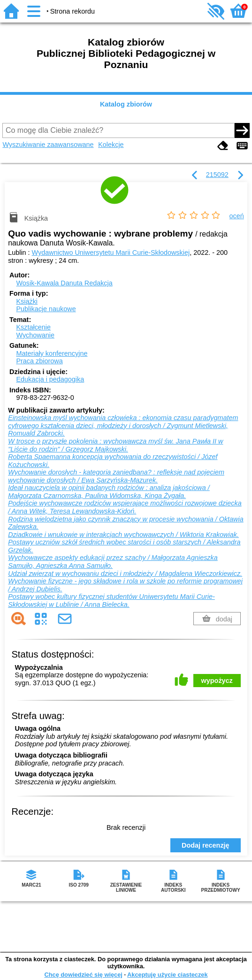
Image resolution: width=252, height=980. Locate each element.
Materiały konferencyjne (52, 353)
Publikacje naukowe (46, 309)
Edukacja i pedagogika (50, 379)
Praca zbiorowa (39, 361)
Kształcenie (33, 327)
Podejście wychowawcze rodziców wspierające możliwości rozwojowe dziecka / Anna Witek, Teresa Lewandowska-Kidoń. (125, 507)
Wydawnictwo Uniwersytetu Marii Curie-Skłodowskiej (111, 253)
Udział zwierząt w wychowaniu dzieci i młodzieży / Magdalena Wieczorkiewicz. (125, 574)
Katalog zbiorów (126, 104)
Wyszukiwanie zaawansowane (48, 145)
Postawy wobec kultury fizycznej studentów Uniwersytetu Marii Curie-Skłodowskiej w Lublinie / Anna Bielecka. (111, 601)
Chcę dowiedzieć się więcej (83, 975)
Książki (27, 301)
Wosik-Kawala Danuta (64, 283)
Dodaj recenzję (206, 845)
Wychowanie (35, 335)
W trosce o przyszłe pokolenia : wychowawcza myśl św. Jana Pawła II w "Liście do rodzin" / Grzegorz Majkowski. (115, 445)
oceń (237, 216)
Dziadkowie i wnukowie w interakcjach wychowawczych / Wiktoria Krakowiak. (123, 535)
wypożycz (217, 681)
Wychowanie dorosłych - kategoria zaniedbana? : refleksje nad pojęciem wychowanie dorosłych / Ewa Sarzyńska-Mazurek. (116, 476)
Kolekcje (111, 145)
